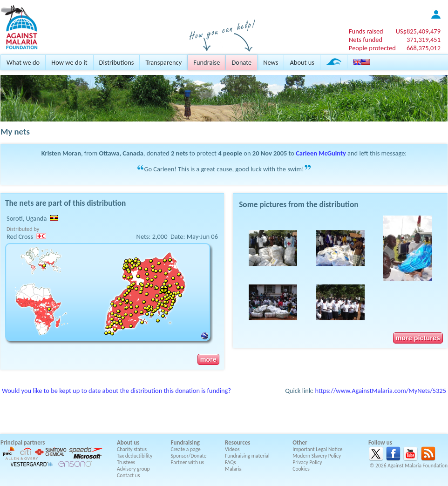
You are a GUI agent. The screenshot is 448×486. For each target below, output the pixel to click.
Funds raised (366, 31)
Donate (241, 62)
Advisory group (133, 469)
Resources (238, 442)
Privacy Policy (307, 462)
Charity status (132, 449)
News (271, 62)
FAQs (231, 462)
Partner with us (188, 462)
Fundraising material (247, 456)
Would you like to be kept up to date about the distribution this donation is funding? (116, 391)
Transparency (163, 62)
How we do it (69, 62)
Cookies (301, 469)
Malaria (233, 469)
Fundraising (185, 442)
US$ (418, 31)
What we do (23, 62)
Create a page (186, 449)
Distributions (117, 62)
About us (302, 62)
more (208, 359)
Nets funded (366, 40)
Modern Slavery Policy (317, 456)
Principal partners (23, 442)
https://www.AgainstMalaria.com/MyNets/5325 (381, 391)
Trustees (126, 462)
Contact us (128, 475)
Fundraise (207, 62)
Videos (232, 449)
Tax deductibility (135, 456)
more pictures (418, 338)
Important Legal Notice (317, 449)
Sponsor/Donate (189, 456)
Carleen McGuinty (321, 153)
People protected (372, 48)
